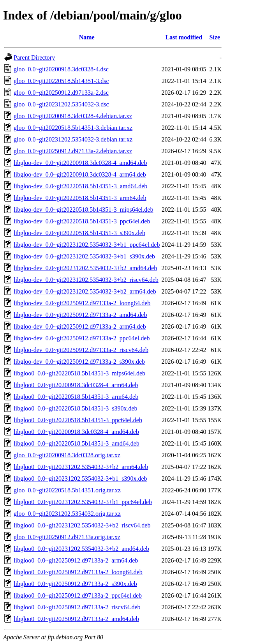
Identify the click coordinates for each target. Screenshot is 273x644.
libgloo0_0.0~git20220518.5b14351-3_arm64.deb (76, 397)
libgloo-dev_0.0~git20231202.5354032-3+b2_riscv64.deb (86, 280)
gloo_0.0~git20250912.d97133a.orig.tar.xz (67, 537)
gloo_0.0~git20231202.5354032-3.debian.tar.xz (73, 139)
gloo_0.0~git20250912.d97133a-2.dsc (61, 93)
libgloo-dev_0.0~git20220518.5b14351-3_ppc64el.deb (82, 221)
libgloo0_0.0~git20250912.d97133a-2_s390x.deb (75, 584)
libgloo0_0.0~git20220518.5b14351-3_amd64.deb (77, 443)
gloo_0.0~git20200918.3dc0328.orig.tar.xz (67, 455)
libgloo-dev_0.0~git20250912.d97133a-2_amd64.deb (80, 315)
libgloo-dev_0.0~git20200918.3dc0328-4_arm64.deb (80, 174)
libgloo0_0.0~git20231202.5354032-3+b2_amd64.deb (81, 549)
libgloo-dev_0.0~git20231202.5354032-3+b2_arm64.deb (85, 291)
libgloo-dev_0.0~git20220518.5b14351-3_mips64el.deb (83, 210)
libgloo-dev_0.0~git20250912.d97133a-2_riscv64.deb (81, 350)
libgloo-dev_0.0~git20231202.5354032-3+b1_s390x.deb (84, 256)
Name (87, 37)
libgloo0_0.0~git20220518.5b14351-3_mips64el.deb (79, 373)
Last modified (184, 37)
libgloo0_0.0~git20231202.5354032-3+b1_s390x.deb (80, 479)
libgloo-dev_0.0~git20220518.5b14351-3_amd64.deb (80, 186)
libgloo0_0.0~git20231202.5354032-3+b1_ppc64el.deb (83, 502)
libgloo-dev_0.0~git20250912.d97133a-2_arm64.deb (80, 326)
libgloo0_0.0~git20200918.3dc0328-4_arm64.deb (76, 385)
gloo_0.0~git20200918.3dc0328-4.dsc (61, 69)
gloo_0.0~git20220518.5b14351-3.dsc (61, 81)
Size (215, 37)
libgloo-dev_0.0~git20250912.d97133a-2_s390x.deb (79, 362)
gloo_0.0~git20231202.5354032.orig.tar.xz (67, 514)
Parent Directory (34, 57)
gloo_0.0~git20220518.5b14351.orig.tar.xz (67, 490)
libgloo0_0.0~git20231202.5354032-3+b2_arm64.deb (81, 467)
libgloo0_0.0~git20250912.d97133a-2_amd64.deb (76, 619)
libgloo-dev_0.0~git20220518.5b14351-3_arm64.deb (80, 198)
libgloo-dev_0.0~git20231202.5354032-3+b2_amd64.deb (85, 268)
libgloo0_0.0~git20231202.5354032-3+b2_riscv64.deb (82, 525)
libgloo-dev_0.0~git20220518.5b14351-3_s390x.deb (79, 233)
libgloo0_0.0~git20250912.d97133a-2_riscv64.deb (77, 607)
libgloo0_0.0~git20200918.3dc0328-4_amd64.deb (76, 432)
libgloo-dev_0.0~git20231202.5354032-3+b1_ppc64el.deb (87, 245)
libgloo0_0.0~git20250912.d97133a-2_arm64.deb (76, 560)
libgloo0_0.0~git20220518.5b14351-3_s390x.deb (76, 408)
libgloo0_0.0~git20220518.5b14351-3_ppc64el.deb (78, 420)
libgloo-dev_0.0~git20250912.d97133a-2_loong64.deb (82, 303)
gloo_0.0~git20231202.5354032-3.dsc (61, 104)
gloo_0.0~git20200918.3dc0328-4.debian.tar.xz (73, 116)
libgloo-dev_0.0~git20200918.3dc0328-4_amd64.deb (80, 163)
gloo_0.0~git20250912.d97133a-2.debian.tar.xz (73, 151)
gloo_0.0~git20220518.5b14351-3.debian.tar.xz (73, 128)
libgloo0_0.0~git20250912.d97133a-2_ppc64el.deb (78, 595)
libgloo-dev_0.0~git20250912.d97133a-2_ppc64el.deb (82, 338)
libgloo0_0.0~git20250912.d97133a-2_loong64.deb (78, 572)
